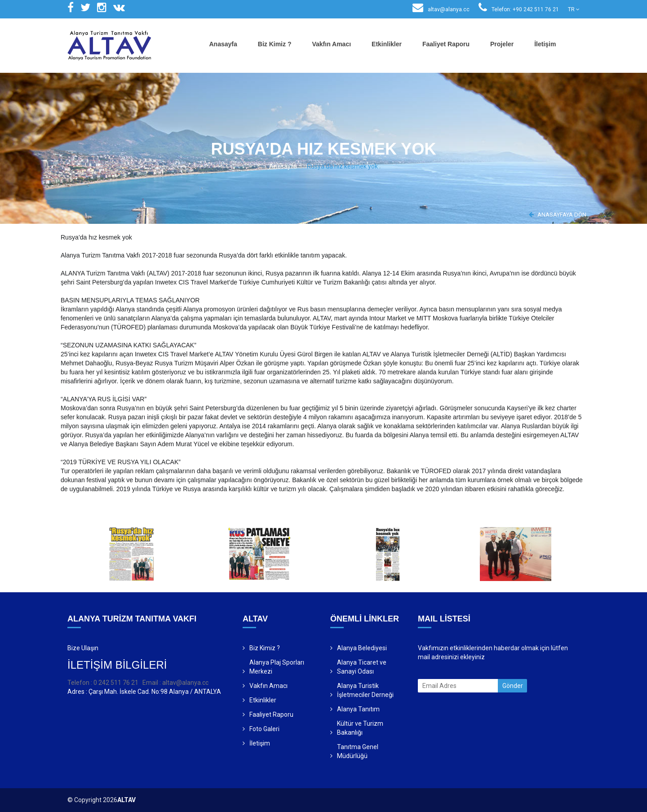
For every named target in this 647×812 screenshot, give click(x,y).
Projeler (502, 44)
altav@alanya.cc (441, 9)
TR (574, 9)
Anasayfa (223, 44)
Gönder (513, 686)
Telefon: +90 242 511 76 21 (519, 9)
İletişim (545, 44)
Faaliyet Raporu (446, 44)
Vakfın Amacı (331, 44)
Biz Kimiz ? (275, 44)
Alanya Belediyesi (362, 648)
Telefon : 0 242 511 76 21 (103, 683)
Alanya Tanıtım (358, 709)
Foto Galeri (264, 729)
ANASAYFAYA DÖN (558, 215)
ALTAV (126, 800)
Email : (152, 683)
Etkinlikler (387, 44)
